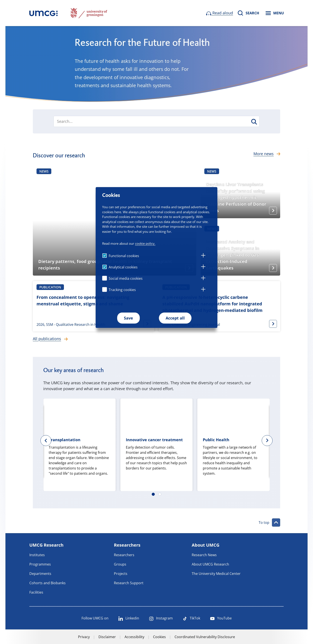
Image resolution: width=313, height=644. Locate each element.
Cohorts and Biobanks (47, 583)
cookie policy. (145, 243)
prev (43, 441)
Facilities (36, 592)
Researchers (124, 555)
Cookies (159, 637)
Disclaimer (107, 637)
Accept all (175, 318)
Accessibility (134, 637)
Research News (204, 555)
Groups (120, 564)
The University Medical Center (216, 574)
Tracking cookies (122, 290)
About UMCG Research (210, 564)
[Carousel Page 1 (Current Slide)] (153, 494)
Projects (121, 574)
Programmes (40, 564)
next (270, 441)
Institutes (37, 555)
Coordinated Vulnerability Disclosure (205, 637)
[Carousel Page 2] (160, 494)
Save (128, 318)
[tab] (203, 256)
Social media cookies (126, 278)
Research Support (129, 583)
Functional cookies (124, 256)
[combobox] (156, 121)
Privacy (84, 637)
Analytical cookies (123, 267)
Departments (40, 574)
